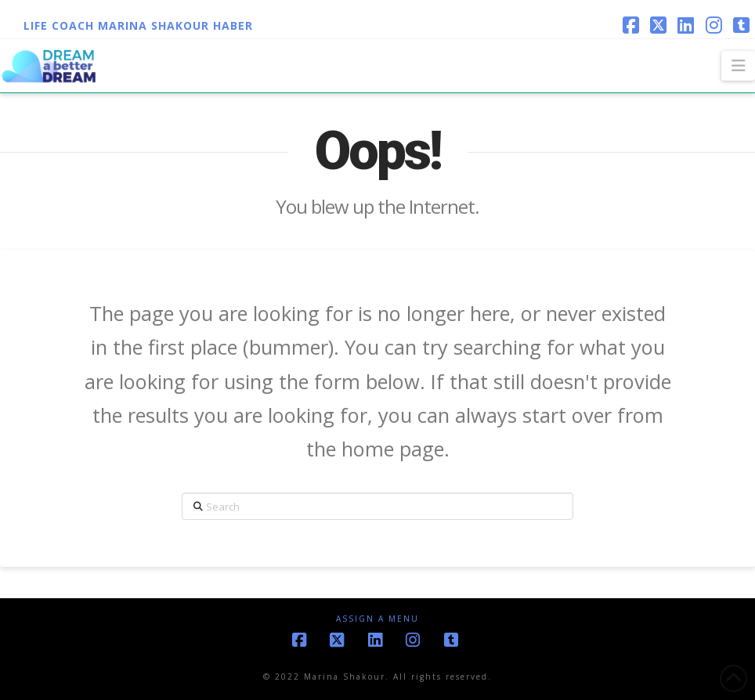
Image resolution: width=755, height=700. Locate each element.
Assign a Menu (377, 619)
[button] (738, 66)
